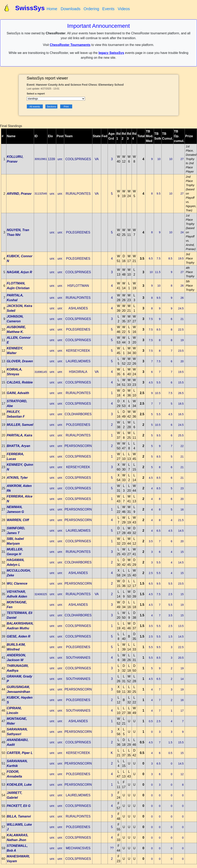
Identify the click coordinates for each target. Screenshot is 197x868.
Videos (124, 9)
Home (52, 9)
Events (108, 9)
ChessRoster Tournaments (70, 45)
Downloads (70, 9)
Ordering (91, 9)
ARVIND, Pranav (19, 194)
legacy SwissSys (111, 53)
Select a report (36, 94)
